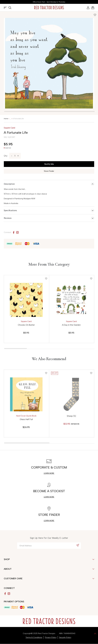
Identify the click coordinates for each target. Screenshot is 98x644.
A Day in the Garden (71, 325)
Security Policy (65, 637)
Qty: (6, 156)
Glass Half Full (26, 419)
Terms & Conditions (34, 637)
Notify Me (49, 164)
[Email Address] (49, 546)
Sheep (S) (71, 416)
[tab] (49, 111)
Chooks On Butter (26, 325)
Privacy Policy (51, 637)
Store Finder (49, 171)
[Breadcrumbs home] (6, 119)
